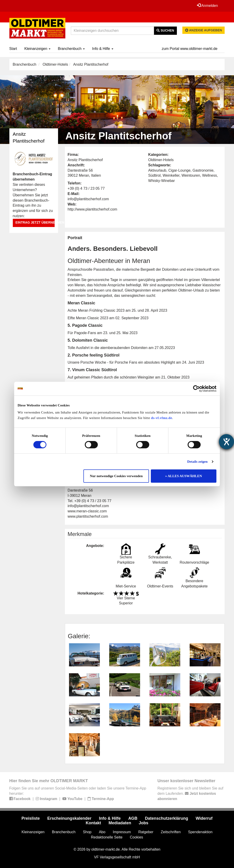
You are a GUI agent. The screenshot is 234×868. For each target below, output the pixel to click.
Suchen (165, 30)
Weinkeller (171, 175)
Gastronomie (203, 170)
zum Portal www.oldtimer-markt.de (190, 49)
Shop (87, 832)
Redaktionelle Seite (107, 837)
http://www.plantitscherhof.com (92, 209)
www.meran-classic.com (87, 511)
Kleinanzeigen (37, 49)
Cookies (136, 837)
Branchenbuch (71, 49)
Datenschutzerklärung (166, 818)
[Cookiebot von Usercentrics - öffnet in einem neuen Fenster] (196, 389)
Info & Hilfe (103, 49)
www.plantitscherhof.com (88, 516)
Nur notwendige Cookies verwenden (116, 476)
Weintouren (191, 175)
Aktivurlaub (157, 170)
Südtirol (154, 175)
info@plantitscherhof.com (88, 199)
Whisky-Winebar (162, 181)
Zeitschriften (171, 832)
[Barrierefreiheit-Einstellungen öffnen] (226, 442)
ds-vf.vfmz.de (162, 418)
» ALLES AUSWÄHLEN (184, 476)
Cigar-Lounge (179, 170)
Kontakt (93, 823)
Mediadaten (120, 823)
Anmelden (207, 5)
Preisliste (31, 818)
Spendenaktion (200, 832)
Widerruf (204, 818)
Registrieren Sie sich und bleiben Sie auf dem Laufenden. (190, 794)
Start (13, 49)
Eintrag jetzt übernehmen (35, 222)
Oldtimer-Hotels (55, 64)
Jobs (144, 823)
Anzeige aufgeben (204, 30)
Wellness (210, 175)
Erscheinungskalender (69, 818)
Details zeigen (197, 462)
